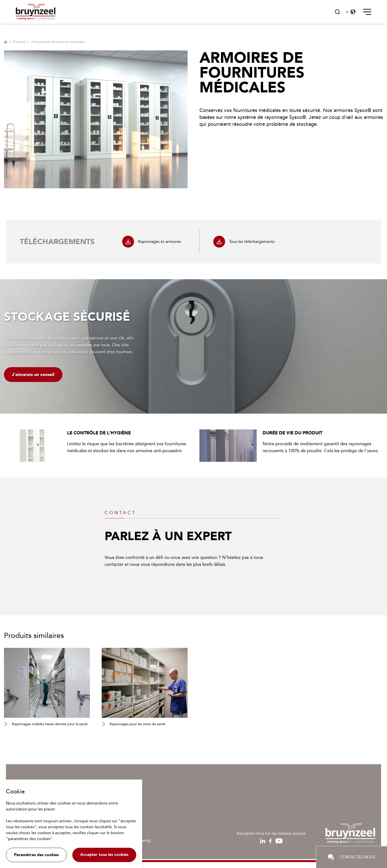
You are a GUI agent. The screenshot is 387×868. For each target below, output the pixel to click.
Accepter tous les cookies (104, 855)
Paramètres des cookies (36, 855)
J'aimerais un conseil (33, 375)
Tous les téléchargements (244, 242)
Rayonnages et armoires (152, 242)
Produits (19, 42)
